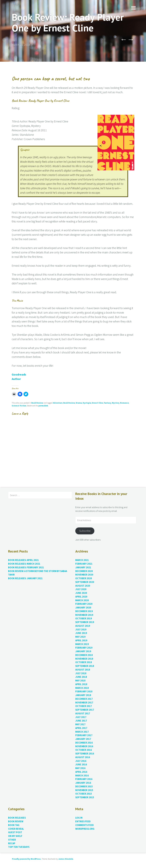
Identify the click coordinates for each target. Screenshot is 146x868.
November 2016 (84, 746)
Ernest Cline (97, 403)
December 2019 (84, 611)
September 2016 (85, 754)
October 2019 (84, 619)
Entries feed (83, 821)
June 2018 (81, 677)
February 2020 (84, 604)
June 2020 (81, 593)
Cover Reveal (16, 829)
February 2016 (84, 779)
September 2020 (85, 582)
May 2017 (80, 724)
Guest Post (15, 832)
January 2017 (83, 739)
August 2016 (83, 757)
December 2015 (84, 787)
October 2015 (84, 794)
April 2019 (81, 640)
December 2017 (84, 699)
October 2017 (84, 706)
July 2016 (81, 761)
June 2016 (81, 765)
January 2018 (83, 695)
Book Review (37, 403)
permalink (43, 406)
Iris (13, 40)
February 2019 (84, 648)
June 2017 (81, 721)
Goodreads (19, 374)
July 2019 (81, 630)
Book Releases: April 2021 (23, 560)
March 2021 (82, 560)
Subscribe (85, 531)
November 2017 (84, 703)
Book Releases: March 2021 (24, 564)
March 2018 (82, 688)
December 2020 (84, 571)
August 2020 (83, 586)
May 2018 (80, 681)
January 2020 (83, 608)
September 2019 (85, 622)
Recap (12, 843)
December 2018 (84, 655)
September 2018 (85, 666)
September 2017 (85, 710)
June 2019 (81, 633)
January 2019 (83, 651)
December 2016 (84, 743)
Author (16, 379)
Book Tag (14, 825)
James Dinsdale (66, 859)
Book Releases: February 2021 (26, 567)
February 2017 (84, 735)
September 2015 (85, 797)
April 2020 (81, 597)
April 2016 (81, 772)
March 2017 (82, 732)
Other (12, 840)
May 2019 (80, 637)
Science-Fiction (19, 406)
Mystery (116, 403)
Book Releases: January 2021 (25, 578)
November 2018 (84, 659)
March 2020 (82, 600)
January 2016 (83, 783)
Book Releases (17, 818)
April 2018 (81, 684)
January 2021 (83, 567)
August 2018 (83, 670)
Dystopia (87, 403)
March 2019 (82, 644)
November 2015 (84, 790)
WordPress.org (85, 829)
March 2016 (82, 776)
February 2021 (84, 564)
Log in (79, 818)
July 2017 (81, 717)
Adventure (58, 403)
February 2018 (84, 692)
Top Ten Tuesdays (19, 847)
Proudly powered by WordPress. (27, 859)
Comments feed (84, 825)
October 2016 (84, 750)
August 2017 (83, 714)
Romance (124, 403)
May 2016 (80, 768)
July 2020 (81, 589)
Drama (79, 403)
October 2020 (84, 578)
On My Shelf (15, 836)
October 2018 (84, 662)
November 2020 (84, 575)
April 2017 (81, 728)
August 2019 (83, 626)
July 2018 (81, 673)
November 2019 (84, 615)
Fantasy (108, 403)
